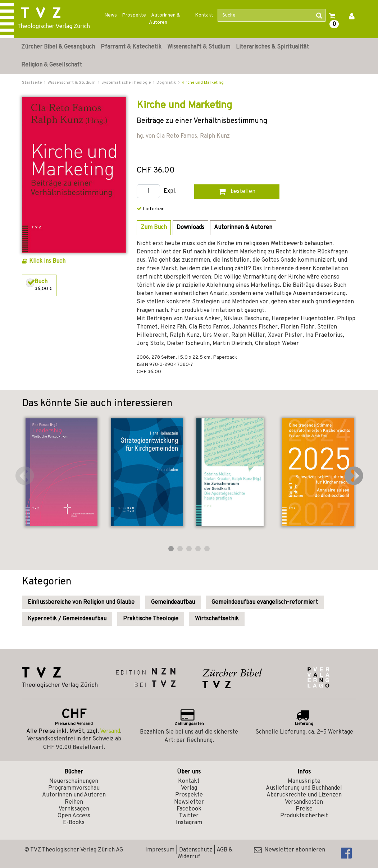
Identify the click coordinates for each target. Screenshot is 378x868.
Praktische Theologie (151, 619)
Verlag (189, 788)
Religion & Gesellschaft (52, 65)
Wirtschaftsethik (217, 619)
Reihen (74, 802)
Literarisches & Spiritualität (272, 47)
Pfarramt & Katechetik (131, 47)
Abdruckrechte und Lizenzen (304, 795)
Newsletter (189, 802)
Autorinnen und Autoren (74, 795)
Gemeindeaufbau (173, 602)
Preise (304, 809)
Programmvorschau (74, 788)
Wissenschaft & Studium (199, 47)
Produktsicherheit (304, 816)
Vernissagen (74, 809)
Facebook (189, 809)
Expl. (170, 191)
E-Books (74, 823)
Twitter (189, 816)
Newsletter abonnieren (290, 850)
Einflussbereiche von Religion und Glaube (81, 602)
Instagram (189, 823)
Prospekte (134, 15)
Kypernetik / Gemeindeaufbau (67, 619)
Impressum (160, 850)
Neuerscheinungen (74, 781)
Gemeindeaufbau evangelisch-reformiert (265, 602)
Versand (110, 731)
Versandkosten (304, 802)
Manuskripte (304, 781)
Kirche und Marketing (203, 83)
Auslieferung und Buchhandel (304, 788)
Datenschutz (196, 850)
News (111, 15)
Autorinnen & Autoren (165, 19)
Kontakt (204, 15)
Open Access (74, 816)
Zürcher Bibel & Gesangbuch (58, 47)
